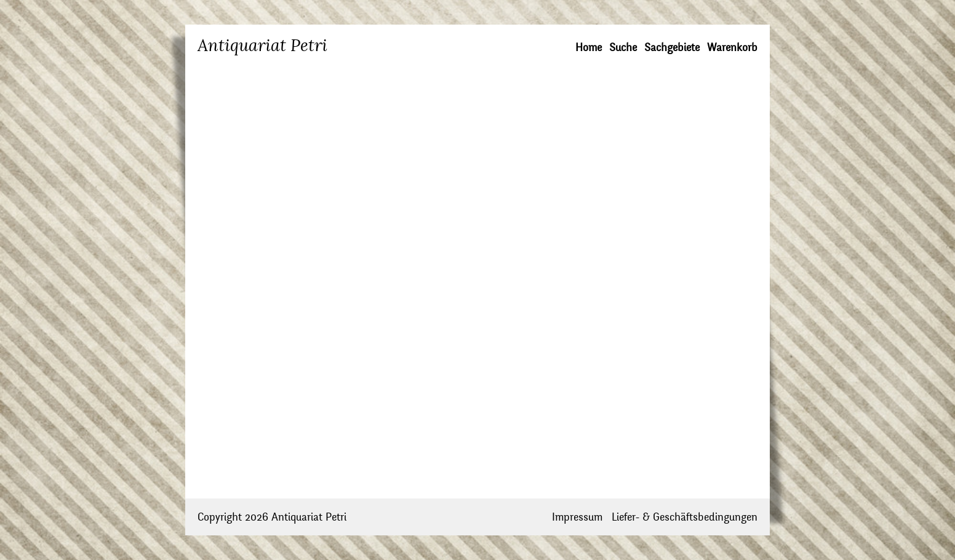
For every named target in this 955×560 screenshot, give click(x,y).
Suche (623, 48)
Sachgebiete (672, 48)
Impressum (577, 517)
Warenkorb (732, 48)
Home (589, 48)
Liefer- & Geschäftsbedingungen (685, 517)
